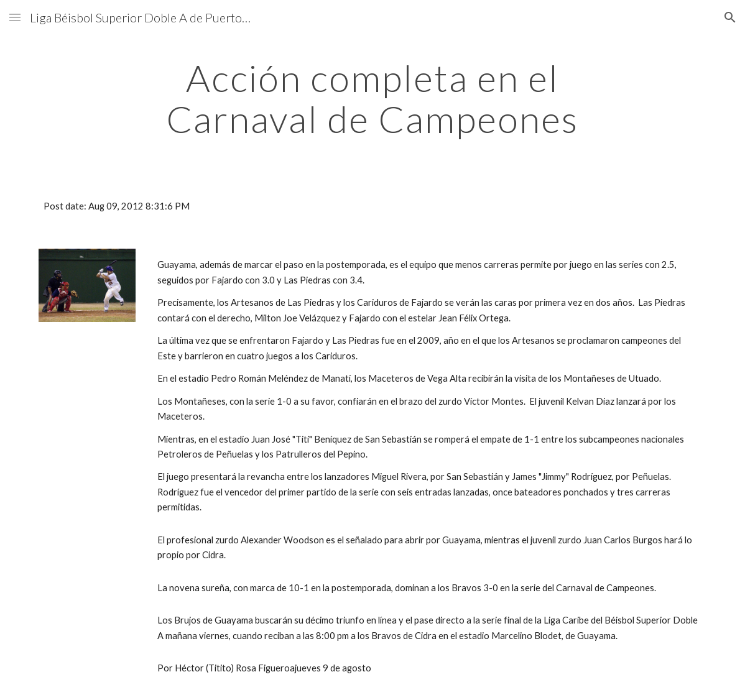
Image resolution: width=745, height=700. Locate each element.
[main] (372, 98)
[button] (15, 17)
